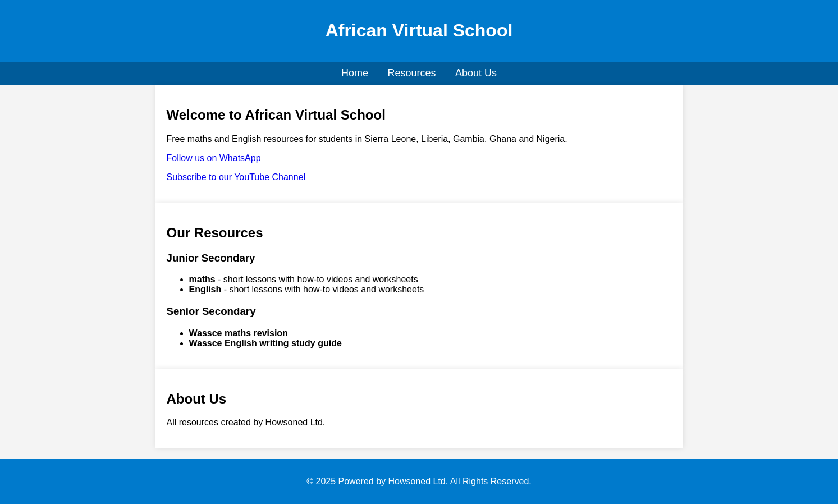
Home (355, 73)
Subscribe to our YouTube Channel (236, 177)
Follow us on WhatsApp (214, 158)
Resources (411, 73)
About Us (476, 73)
